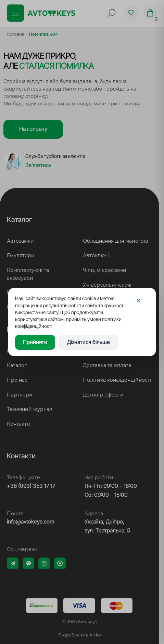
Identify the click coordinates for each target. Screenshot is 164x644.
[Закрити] (138, 301)
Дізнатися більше (89, 342)
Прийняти (35, 342)
